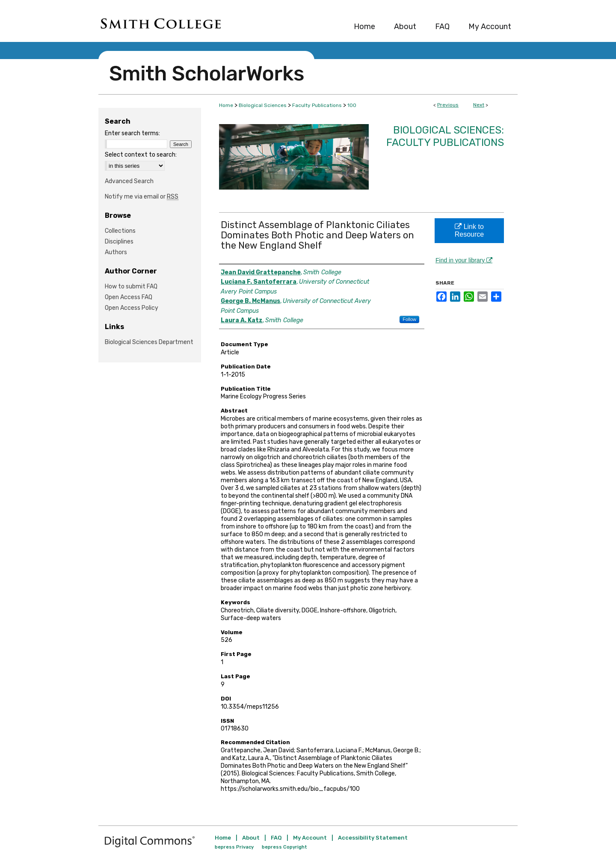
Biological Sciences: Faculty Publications (445, 136)
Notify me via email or (142, 197)
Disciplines (119, 242)
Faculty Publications (317, 105)
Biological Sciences (263, 105)
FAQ (276, 838)
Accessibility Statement (373, 838)
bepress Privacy (234, 847)
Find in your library (464, 260)
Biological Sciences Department (149, 342)
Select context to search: (141, 155)
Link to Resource (469, 230)
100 (352, 105)
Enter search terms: (132, 133)
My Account (310, 838)
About (251, 838)
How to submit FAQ (131, 286)
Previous (448, 105)
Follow (409, 319)
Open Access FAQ (129, 297)
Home (226, 105)
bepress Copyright (284, 847)
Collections (120, 231)
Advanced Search (129, 181)
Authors (116, 252)
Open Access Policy (132, 308)
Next (479, 105)
